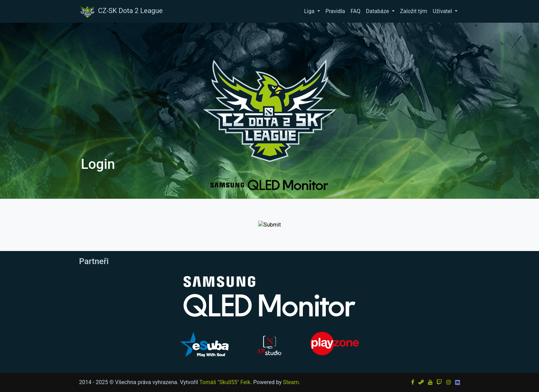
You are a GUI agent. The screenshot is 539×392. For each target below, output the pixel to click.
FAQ (356, 11)
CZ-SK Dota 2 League (121, 11)
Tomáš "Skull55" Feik (225, 382)
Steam (291, 382)
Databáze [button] (378, 11)
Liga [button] (310, 11)
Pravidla (335, 11)
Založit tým (414, 11)
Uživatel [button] (443, 11)
